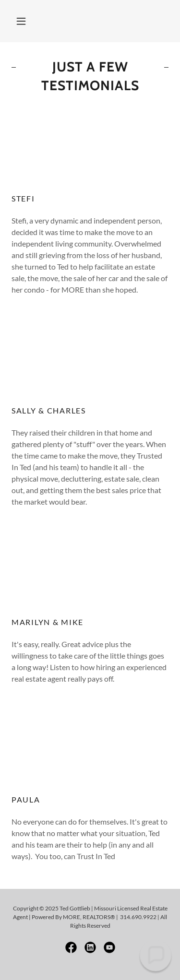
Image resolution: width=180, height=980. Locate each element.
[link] (71, 947)
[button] (21, 21)
